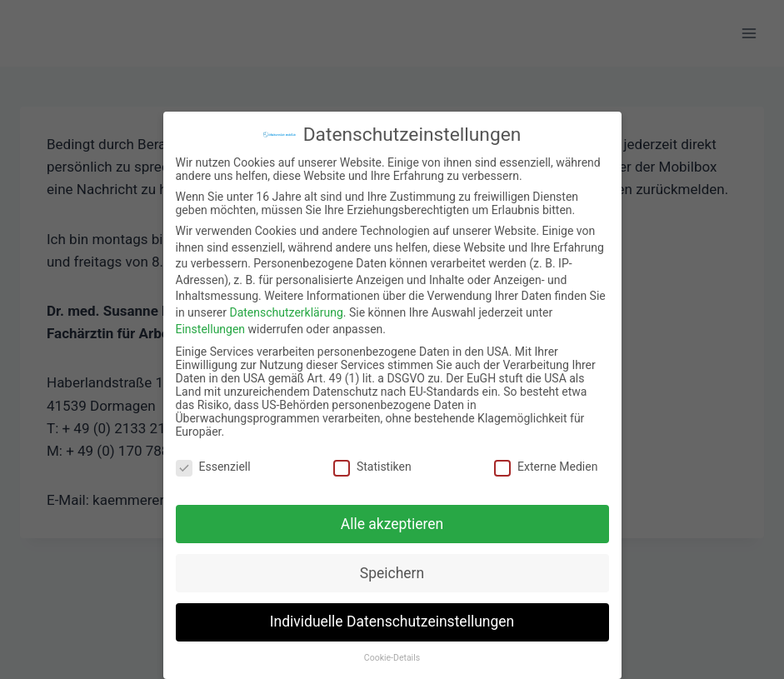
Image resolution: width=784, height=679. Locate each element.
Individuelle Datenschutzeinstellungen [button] (392, 612)
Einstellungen (211, 319)
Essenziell (213, 457)
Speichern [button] (392, 563)
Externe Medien (546, 457)
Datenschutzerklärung (286, 303)
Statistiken (372, 457)
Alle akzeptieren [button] (392, 514)
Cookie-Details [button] (392, 649)
